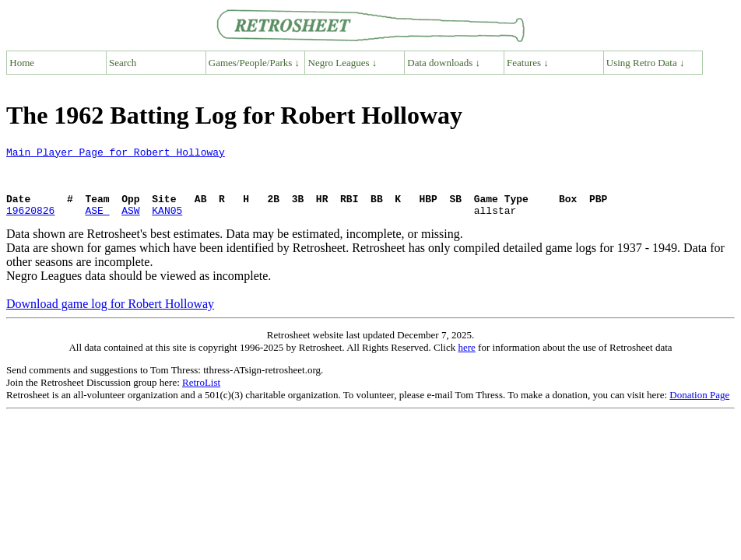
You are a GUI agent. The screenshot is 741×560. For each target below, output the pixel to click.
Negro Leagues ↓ (343, 63)
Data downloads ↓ (444, 63)
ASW (130, 224)
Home (22, 63)
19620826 (30, 224)
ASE (97, 224)
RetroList (201, 396)
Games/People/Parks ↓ (254, 63)
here (466, 361)
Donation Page (699, 409)
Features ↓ (528, 63)
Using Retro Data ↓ (646, 63)
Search (123, 63)
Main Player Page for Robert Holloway (116, 154)
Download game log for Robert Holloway (110, 318)
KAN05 (167, 224)
